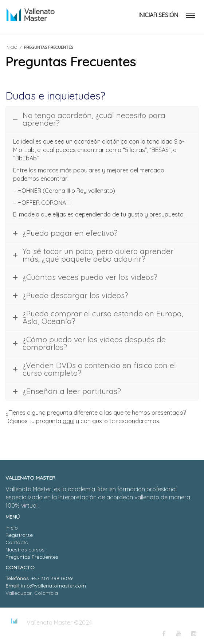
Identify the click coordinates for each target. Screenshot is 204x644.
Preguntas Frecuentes (32, 557)
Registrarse (19, 535)
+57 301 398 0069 (52, 578)
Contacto (17, 542)
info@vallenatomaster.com (54, 586)
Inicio (12, 528)
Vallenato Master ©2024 (59, 622)
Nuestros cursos (25, 550)
